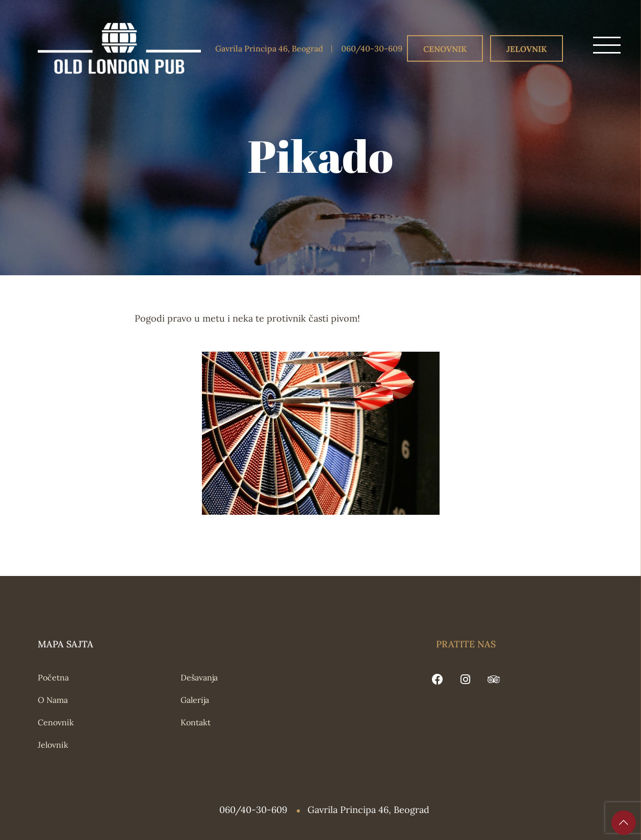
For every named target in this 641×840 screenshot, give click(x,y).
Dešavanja (199, 677)
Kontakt (196, 722)
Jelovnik (527, 49)
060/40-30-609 (372, 48)
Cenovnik (445, 49)
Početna (53, 677)
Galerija (195, 700)
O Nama (53, 700)
